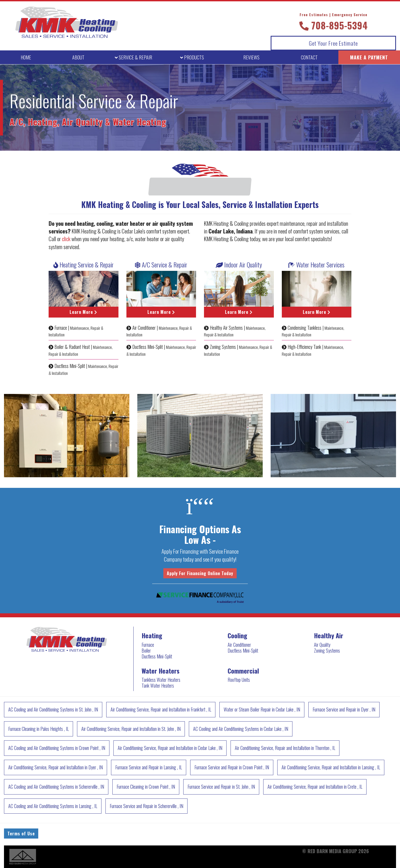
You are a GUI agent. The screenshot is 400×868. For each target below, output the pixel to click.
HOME (26, 57)
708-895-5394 (333, 22)
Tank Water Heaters (158, 685)
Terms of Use (21, 834)
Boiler (146, 650)
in (53, 709)
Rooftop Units (239, 680)
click (66, 239)
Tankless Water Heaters (161, 680)
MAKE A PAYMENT (369, 57)
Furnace (148, 645)
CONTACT (309, 57)
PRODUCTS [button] (192, 57)
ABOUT (78, 57)
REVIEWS (251, 57)
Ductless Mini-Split (157, 656)
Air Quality (322, 645)
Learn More (83, 312)
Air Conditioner (239, 645)
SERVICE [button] (133, 57)
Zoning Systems (327, 650)
